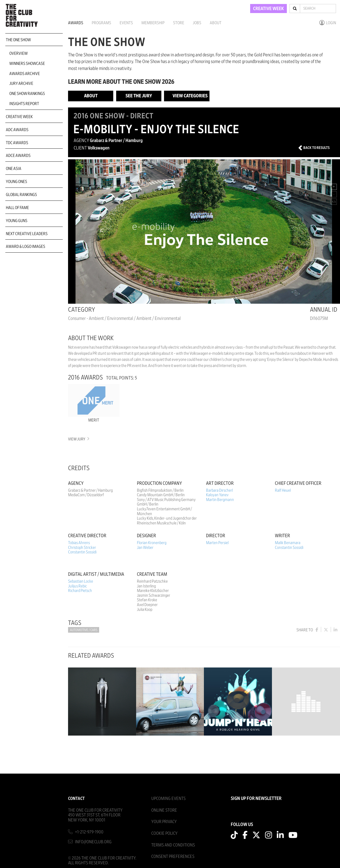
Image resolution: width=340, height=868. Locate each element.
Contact (76, 798)
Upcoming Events (168, 798)
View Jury (78, 439)
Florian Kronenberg (152, 543)
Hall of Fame (17, 208)
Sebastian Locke (81, 581)
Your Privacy (164, 822)
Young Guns (17, 221)
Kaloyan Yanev (217, 495)
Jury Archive (21, 84)
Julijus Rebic (77, 586)
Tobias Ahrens (79, 543)
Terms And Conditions (173, 845)
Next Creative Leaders (27, 234)
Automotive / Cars (84, 630)
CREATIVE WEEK (268, 9)
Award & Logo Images (26, 247)
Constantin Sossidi (82, 552)
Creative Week (19, 117)
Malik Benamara (288, 543)
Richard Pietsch (80, 591)
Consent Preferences (173, 856)
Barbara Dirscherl (219, 490)
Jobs (197, 23)
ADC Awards (17, 130)
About (216, 23)
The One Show (18, 40)
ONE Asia (14, 169)
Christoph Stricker (82, 548)
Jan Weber (145, 548)
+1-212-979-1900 (89, 832)
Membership (153, 23)
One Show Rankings (27, 94)
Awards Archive (25, 74)
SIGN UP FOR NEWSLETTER (256, 799)
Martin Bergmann (220, 500)
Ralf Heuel (283, 490)
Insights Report (24, 104)
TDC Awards (17, 143)
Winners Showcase (27, 64)
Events (126, 23)
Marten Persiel (217, 543)
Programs (101, 23)
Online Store (164, 810)
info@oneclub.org (93, 842)
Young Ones (16, 182)
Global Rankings (21, 195)
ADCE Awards (18, 156)
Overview (18, 53)
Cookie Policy (164, 833)
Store (179, 23)
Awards (76, 23)
